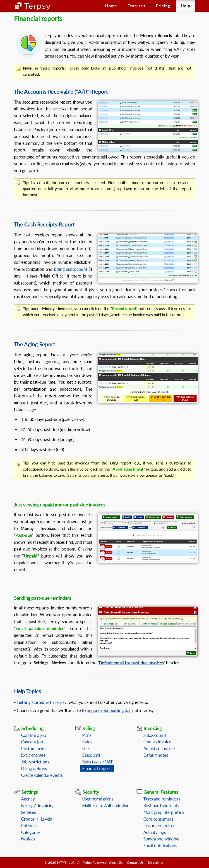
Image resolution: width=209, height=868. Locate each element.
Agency (28, 799)
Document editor (159, 825)
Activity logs (155, 832)
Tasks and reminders (162, 799)
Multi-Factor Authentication (106, 805)
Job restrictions (35, 762)
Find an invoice (157, 742)
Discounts (91, 755)
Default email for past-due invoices (131, 663)
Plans (87, 735)
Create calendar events (42, 775)
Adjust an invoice (159, 748)
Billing (26, 806)
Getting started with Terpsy (42, 702)
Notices (28, 839)
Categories (31, 832)
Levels (46, 819)
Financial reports (97, 768)
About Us (116, 863)
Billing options (34, 768)
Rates (87, 742)
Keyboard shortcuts (161, 806)
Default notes (156, 755)
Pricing (163, 6)
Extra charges (33, 755)
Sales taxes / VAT (98, 762)
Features (136, 6)
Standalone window (161, 839)
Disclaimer (156, 863)
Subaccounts (155, 735)
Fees (86, 748)
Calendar (29, 825)
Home (111, 6)
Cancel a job (32, 742)
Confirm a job (34, 735)
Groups (28, 819)
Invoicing (46, 806)
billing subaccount (71, 269)
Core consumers (158, 819)
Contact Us (135, 863)
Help (185, 6)
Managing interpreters (164, 812)
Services (29, 812)
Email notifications (160, 846)
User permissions (98, 799)
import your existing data (110, 710)
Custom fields (34, 748)
